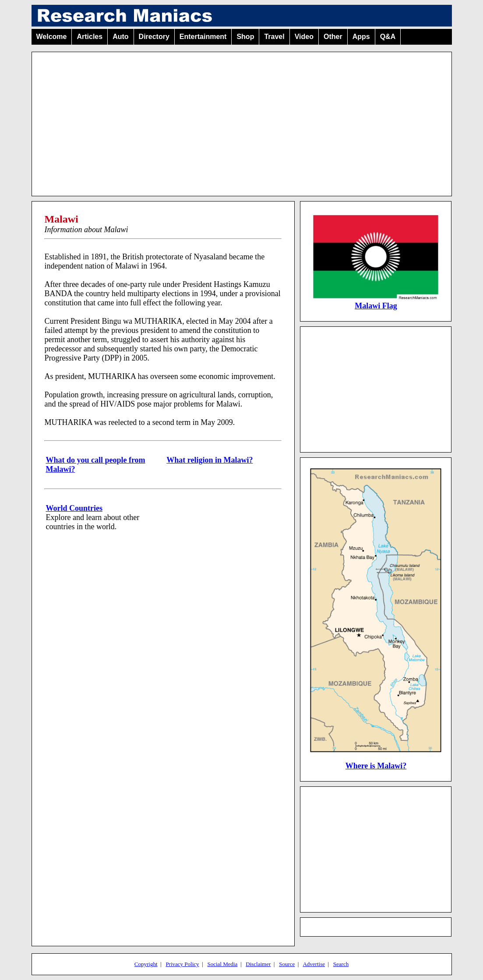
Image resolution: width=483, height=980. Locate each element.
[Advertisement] (242, 120)
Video (304, 37)
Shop (245, 37)
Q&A (388, 37)
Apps (361, 37)
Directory (154, 37)
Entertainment (203, 37)
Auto (120, 37)
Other (333, 37)
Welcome (52, 37)
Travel (274, 37)
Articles (90, 37)
